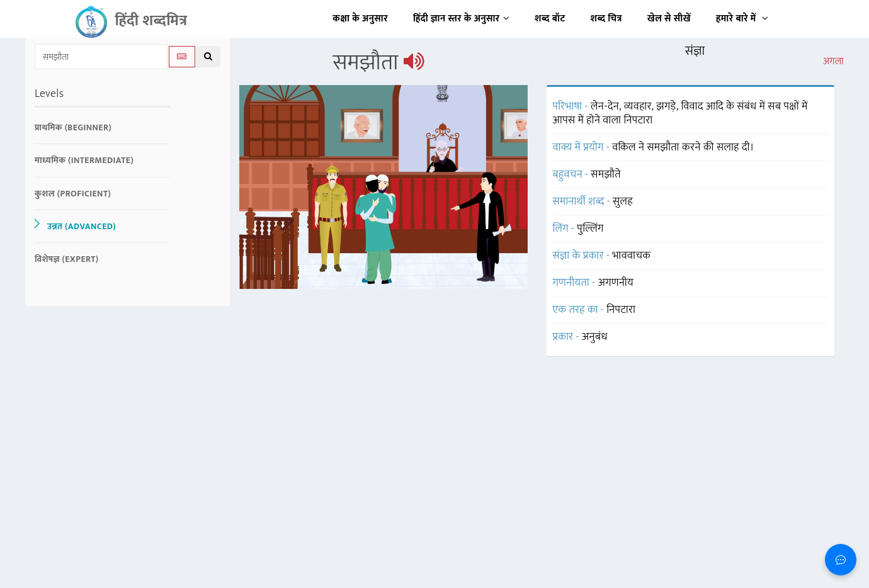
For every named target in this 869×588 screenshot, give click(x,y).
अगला (833, 62)
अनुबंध (595, 337)
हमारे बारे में (742, 19)
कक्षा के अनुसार (360, 19)
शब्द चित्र (606, 19)
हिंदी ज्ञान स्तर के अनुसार (461, 19)
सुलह (623, 201)
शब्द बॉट (550, 19)
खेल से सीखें (669, 19)
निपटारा (621, 310)
